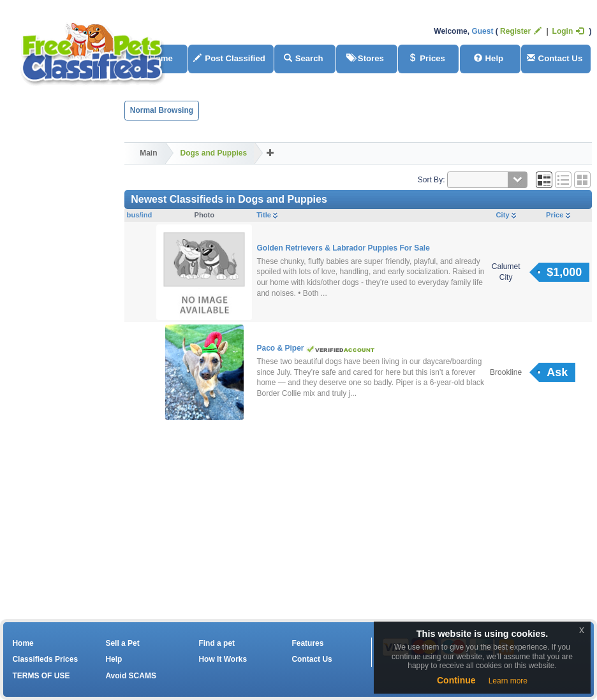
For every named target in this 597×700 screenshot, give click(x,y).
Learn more (508, 681)
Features (307, 643)
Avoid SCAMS (131, 676)
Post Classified (229, 58)
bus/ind (140, 215)
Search (304, 58)
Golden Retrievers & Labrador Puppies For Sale (343, 248)
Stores (365, 58)
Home (23, 643)
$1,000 (564, 272)
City (506, 215)
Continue (456, 680)
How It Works (223, 659)
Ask (557, 372)
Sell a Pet (122, 643)
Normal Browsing (162, 110)
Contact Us (555, 58)
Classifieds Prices (45, 659)
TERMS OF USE (41, 676)
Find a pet (217, 643)
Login (568, 31)
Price (558, 215)
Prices (427, 58)
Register (521, 31)
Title (267, 215)
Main (148, 153)
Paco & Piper (281, 348)
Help (489, 58)
